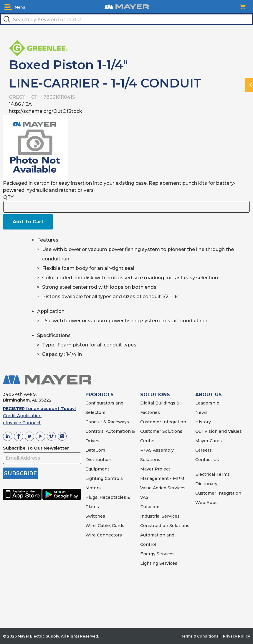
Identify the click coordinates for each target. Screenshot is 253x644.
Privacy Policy (237, 636)
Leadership (207, 403)
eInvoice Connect (22, 423)
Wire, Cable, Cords (105, 526)
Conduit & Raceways (107, 422)
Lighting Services (159, 563)
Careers (204, 450)
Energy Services (157, 554)
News (201, 412)
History (203, 422)
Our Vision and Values (219, 431)
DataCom (95, 450)
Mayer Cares (209, 441)
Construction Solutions (165, 526)
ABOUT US (209, 395)
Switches (95, 516)
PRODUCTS (100, 395)
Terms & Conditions (200, 636)
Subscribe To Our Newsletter (36, 448)
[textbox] (126, 19)
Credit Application (22, 416)
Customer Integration (163, 422)
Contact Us (207, 460)
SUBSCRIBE (20, 473)
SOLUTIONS (155, 395)
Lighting (94, 478)
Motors (93, 488)
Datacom (150, 507)
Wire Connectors (104, 535)
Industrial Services (160, 516)
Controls (113, 478)
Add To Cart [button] (28, 222)
